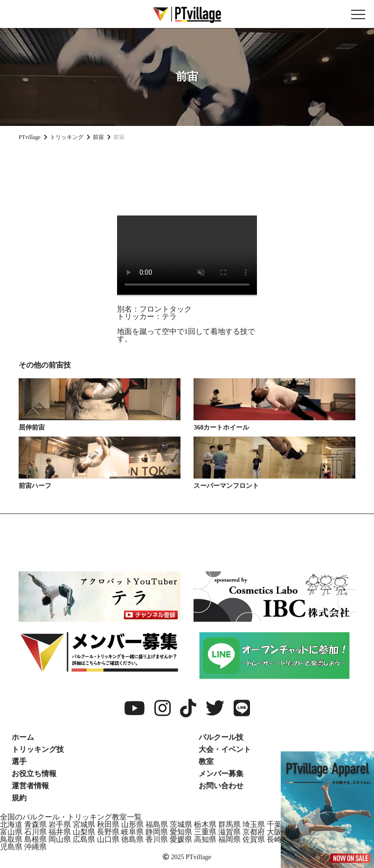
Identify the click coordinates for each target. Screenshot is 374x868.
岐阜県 (132, 832)
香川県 (157, 839)
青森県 (35, 824)
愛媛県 (181, 839)
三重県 (205, 832)
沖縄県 (35, 847)
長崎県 (278, 839)
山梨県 (84, 832)
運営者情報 (30, 786)
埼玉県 (254, 824)
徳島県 (132, 839)
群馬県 (229, 824)
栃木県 (205, 824)
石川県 (35, 832)
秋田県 (108, 824)
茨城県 (181, 824)
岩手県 (60, 824)
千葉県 (278, 824)
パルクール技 (221, 737)
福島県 (157, 824)
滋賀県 (229, 832)
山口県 (108, 839)
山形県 (132, 824)
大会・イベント (225, 749)
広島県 (84, 839)
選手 (19, 761)
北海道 (11, 824)
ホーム (23, 737)
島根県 (35, 839)
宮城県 (84, 824)
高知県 (205, 839)
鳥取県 (11, 839)
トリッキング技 (38, 749)
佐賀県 (254, 839)
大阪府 (278, 832)
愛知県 (181, 832)
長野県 (108, 832)
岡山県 (60, 839)
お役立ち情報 (34, 774)
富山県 (11, 832)
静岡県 (157, 832)
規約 (19, 798)
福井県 (60, 832)
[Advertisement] (187, 174)
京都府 (254, 832)
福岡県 (229, 839)
